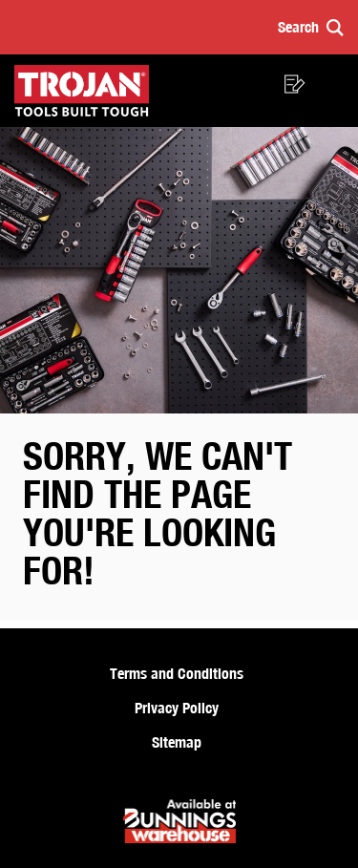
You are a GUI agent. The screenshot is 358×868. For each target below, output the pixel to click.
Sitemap (177, 742)
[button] (311, 27)
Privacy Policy (177, 708)
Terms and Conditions (177, 673)
